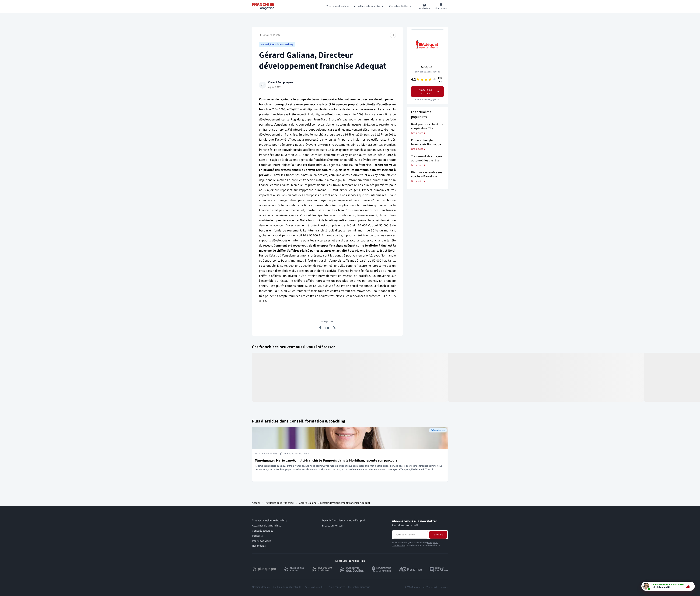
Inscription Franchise (359, 587)
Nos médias (259, 546)
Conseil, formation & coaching (277, 44)
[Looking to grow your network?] (668, 586)
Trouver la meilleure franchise (270, 521)
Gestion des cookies (315, 587)
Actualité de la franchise (280, 503)
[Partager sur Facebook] (320, 327)
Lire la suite (418, 133)
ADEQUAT (427, 67)
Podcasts (257, 536)
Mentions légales (261, 587)
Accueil (256, 503)
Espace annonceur (333, 526)
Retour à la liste (270, 35)
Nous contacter (337, 587)
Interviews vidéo (262, 541)
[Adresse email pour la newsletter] (410, 535)
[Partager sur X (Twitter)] (334, 327)
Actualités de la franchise (267, 526)
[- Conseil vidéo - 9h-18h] (668, 586)
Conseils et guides (263, 531)
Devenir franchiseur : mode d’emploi (343, 521)
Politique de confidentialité (287, 587)
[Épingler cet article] (393, 35)
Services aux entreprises (427, 72)
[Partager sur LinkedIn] (327, 327)
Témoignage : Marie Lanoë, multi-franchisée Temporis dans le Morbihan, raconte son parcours (326, 460)
